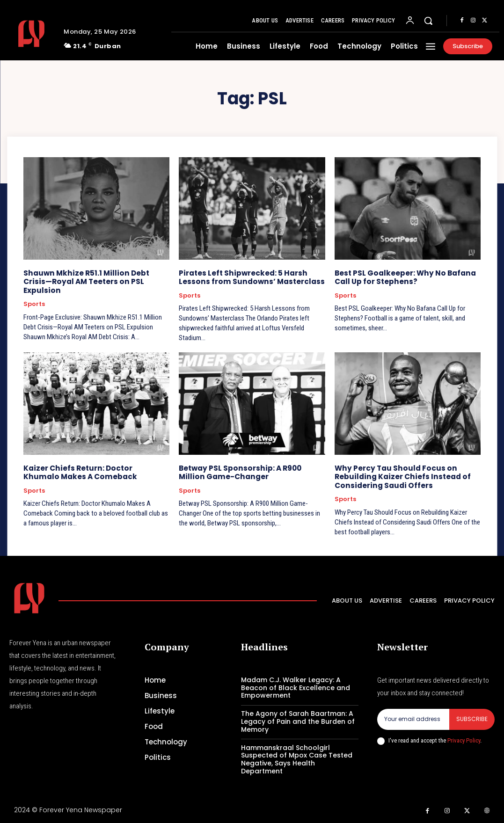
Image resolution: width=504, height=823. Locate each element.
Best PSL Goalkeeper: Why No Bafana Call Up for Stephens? (404, 277)
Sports (34, 295)
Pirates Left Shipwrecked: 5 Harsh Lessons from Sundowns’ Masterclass (250, 277)
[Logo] (33, 34)
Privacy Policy (464, 739)
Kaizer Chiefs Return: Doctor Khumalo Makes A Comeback (94, 472)
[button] (428, 21)
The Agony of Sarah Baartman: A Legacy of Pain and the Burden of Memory (298, 721)
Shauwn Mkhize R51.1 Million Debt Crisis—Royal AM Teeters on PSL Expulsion (95, 277)
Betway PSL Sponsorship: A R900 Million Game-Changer (252, 472)
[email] (413, 718)
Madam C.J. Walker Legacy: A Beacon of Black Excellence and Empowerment (296, 687)
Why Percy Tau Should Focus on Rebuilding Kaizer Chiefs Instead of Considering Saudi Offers (401, 476)
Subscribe (472, 718)
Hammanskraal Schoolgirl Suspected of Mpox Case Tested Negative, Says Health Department (297, 758)
